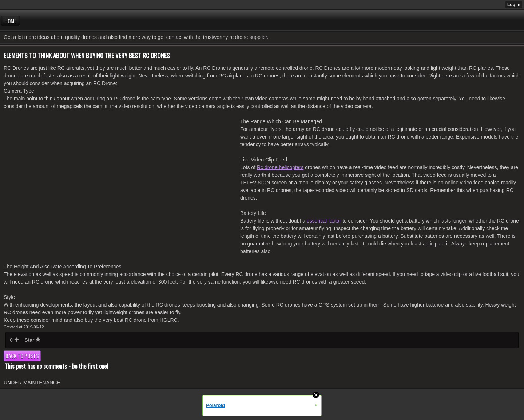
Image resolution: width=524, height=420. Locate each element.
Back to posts (22, 356)
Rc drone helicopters (280, 167)
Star (32, 340)
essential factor (324, 221)
